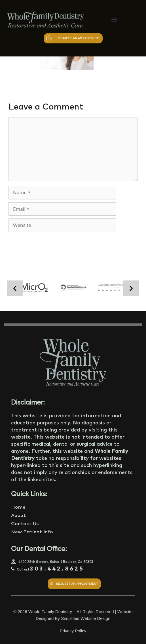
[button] (114, 19)
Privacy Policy (73, 631)
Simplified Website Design (86, 618)
